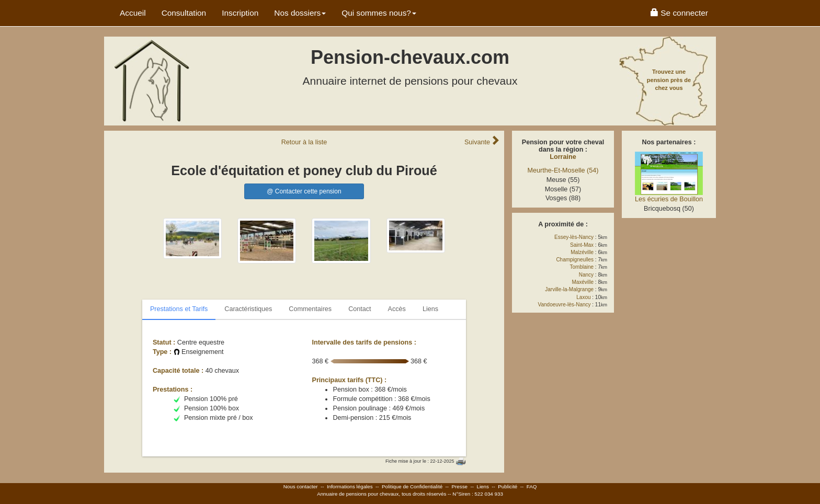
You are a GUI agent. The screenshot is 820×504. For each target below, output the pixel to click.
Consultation (184, 13)
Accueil (133, 13)
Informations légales (350, 486)
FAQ (532, 486)
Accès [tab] (397, 309)
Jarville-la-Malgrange (569, 289)
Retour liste (304, 142)
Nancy (586, 275)
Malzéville (582, 252)
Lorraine (563, 157)
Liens (482, 486)
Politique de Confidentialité (412, 486)
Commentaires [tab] (310, 309)
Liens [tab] (430, 309)
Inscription (240, 13)
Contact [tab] (360, 309)
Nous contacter (301, 486)
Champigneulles (575, 260)
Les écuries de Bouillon (669, 199)
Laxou (583, 297)
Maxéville (583, 282)
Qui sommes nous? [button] (379, 13)
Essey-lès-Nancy (574, 237)
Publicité (508, 486)
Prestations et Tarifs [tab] (179, 309)
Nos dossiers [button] (300, 13)
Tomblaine (582, 267)
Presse (460, 486)
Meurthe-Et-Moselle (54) (563, 170)
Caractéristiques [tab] (248, 309)
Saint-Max (582, 245)
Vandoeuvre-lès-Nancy (565, 305)
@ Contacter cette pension (304, 191)
